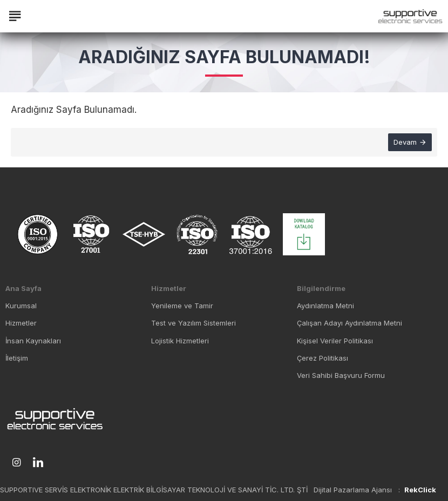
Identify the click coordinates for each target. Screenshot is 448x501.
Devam (405, 142)
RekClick (420, 490)
